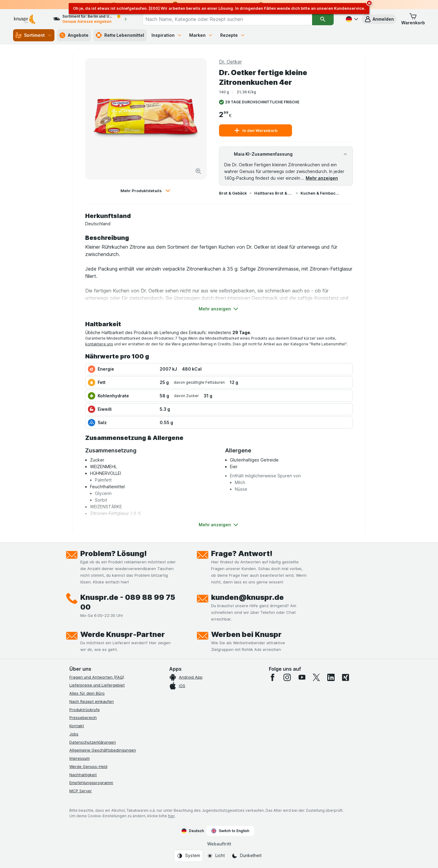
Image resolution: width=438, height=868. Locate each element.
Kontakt (77, 726)
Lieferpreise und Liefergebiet (97, 685)
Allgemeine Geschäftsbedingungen (103, 750)
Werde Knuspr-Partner (123, 634)
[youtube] (302, 677)
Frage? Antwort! (242, 553)
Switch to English (230, 831)
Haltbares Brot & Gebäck (274, 193)
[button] (379, 19)
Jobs (74, 734)
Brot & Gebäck (233, 193)
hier (171, 816)
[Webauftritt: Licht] (216, 856)
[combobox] (227, 19)
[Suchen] (323, 19)
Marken (201, 35)
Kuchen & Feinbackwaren (320, 193)
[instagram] (287, 677)
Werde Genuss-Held (88, 766)
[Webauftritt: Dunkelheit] (247, 856)
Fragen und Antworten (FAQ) (97, 677)
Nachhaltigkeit (83, 775)
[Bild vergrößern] (198, 171)
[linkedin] (331, 677)
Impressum (80, 758)
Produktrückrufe (85, 710)
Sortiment (34, 35)
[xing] (346, 677)
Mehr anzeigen (322, 178)
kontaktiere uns (99, 344)
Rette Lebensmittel (120, 35)
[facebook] (273, 677)
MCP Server (81, 791)
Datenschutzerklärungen (93, 742)
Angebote (74, 35)
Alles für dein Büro (87, 693)
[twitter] (316, 677)
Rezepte (233, 35)
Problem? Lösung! (114, 553)
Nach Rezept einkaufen (92, 701)
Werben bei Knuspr (246, 634)
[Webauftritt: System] (188, 856)
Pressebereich (83, 718)
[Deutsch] (351, 19)
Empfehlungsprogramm (91, 783)
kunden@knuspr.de (247, 597)
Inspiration (167, 35)
